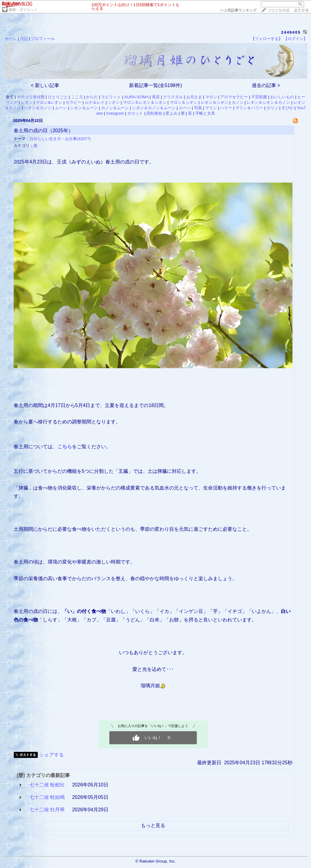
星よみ (171, 113)
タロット (135, 113)
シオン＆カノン (38, 108)
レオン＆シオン (215, 102)
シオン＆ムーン (84, 108)
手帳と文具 (205, 113)
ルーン (185, 108)
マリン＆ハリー (249, 108)
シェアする (52, 755)
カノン (238, 102)
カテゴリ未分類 (31, 97)
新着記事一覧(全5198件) (155, 85)
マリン (211, 108)
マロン (211, 97)
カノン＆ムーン (115, 108)
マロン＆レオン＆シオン (145, 102)
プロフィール (43, 39)
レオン (27, 102)
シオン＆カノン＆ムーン (154, 108)
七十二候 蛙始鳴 (47, 797)
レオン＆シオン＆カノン (268, 102)
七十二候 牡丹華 (47, 810)
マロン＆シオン (184, 102)
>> (238, 10)
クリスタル (173, 97)
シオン (114, 102)
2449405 (291, 32)
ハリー (226, 108)
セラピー (73, 102)
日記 (24, 39)
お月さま (194, 97)
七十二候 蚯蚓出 (47, 785)
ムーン (61, 108)
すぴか (287, 108)
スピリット (111, 97)
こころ (77, 97)
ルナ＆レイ (95, 102)
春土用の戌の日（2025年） (43, 131)
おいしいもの (282, 97)
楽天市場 (301, 10)
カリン (272, 108)
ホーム (11, 39)
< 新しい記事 (45, 85)
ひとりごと (58, 97)
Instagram (115, 113)
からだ (92, 97)
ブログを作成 (279, 10)
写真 (198, 108)
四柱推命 (154, 113)
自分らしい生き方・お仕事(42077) (60, 139)
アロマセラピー (234, 97)
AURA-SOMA (136, 97)
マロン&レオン (49, 102)
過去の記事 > (266, 85)
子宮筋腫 (259, 97)
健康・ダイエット (23, 10)
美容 (156, 97)
